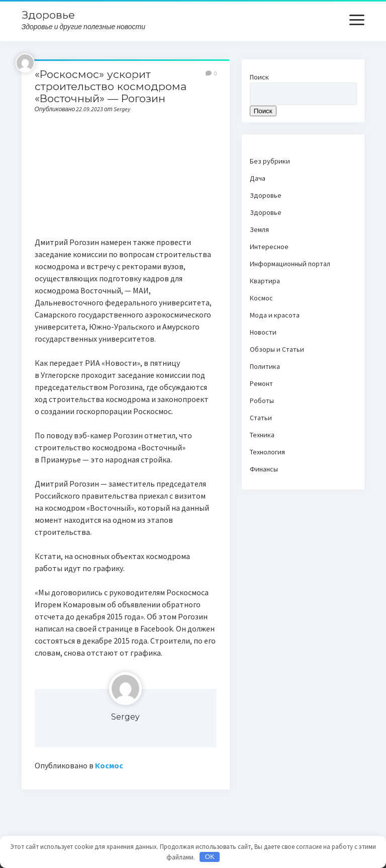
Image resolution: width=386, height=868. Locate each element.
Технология (267, 452)
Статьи (261, 418)
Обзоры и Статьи (277, 349)
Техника (262, 435)
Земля (259, 229)
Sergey (125, 717)
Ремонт (261, 383)
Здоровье (48, 15)
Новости (263, 332)
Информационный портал (290, 264)
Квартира (265, 281)
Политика (265, 366)
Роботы (262, 401)
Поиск (259, 77)
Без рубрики (270, 161)
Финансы (264, 469)
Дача (258, 178)
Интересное (269, 247)
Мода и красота (275, 315)
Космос (109, 765)
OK (210, 857)
